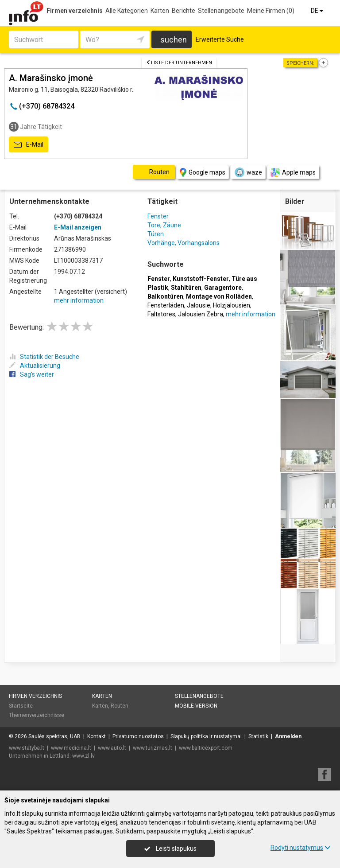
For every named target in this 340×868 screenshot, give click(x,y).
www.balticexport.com (206, 748)
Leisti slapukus (170, 849)
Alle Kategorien (127, 11)
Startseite (21, 706)
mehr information (79, 300)
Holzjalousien (232, 305)
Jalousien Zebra (201, 314)
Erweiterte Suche (220, 39)
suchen (174, 40)
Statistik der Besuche (44, 357)
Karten (160, 11)
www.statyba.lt (27, 748)
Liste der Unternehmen (179, 63)
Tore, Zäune (164, 225)
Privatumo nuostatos (138, 736)
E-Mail (29, 145)
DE (318, 11)
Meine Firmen (271, 11)
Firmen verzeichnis (75, 11)
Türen (156, 234)
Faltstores (161, 314)
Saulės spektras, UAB (54, 736)
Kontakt (97, 736)
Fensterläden (166, 305)
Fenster (158, 216)
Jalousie (199, 305)
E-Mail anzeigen (78, 227)
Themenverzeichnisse (37, 715)
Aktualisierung (35, 366)
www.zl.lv (83, 756)
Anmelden (288, 736)
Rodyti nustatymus (301, 848)
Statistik (258, 736)
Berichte (184, 11)
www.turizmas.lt (153, 748)
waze (248, 172)
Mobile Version (196, 706)
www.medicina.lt (71, 748)
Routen (120, 706)
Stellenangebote (221, 11)
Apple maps (293, 173)
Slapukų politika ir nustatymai (206, 736)
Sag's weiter (32, 374)
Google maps (203, 173)
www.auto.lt (112, 748)
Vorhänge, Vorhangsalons (184, 243)
